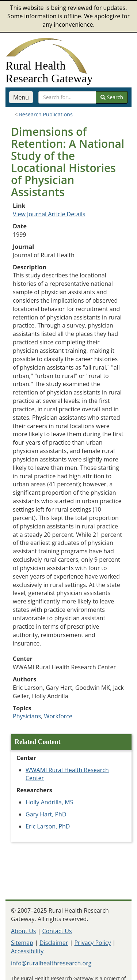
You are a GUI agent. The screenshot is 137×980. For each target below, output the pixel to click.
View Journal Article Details (49, 214)
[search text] (67, 97)
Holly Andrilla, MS (49, 802)
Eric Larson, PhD (48, 826)
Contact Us (57, 931)
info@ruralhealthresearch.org (51, 963)
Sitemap (22, 943)
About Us (24, 931)
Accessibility (27, 951)
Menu (21, 97)
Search (112, 97)
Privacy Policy (92, 943)
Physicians (27, 716)
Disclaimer (54, 943)
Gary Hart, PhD (46, 814)
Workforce (58, 716)
